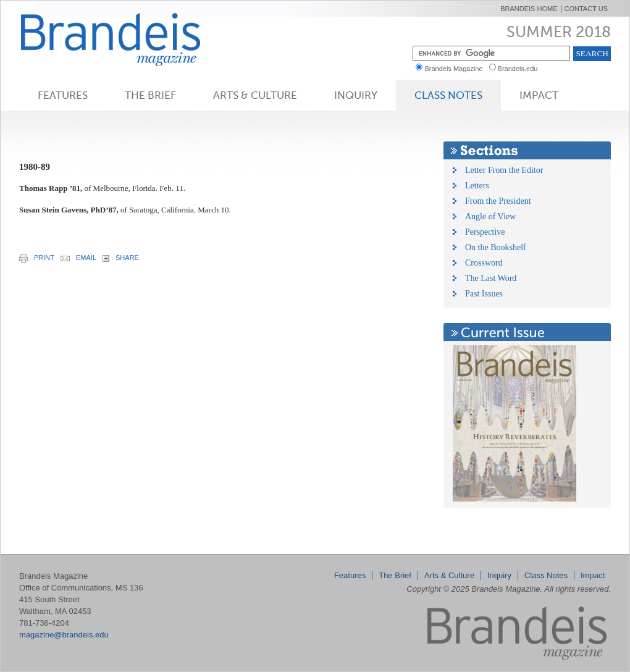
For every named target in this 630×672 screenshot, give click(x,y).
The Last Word (491, 278)
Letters (477, 186)
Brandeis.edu (521, 69)
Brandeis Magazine (131, 39)
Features (63, 95)
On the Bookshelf (496, 247)
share (121, 258)
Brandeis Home (529, 9)
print (37, 258)
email (78, 258)
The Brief (150, 95)
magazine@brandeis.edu (64, 635)
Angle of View (490, 216)
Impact (539, 95)
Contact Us (586, 9)
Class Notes (448, 95)
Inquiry (356, 95)
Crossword (484, 263)
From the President (498, 201)
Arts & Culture (255, 95)
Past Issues (484, 294)
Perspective (485, 232)
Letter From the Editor (504, 170)
